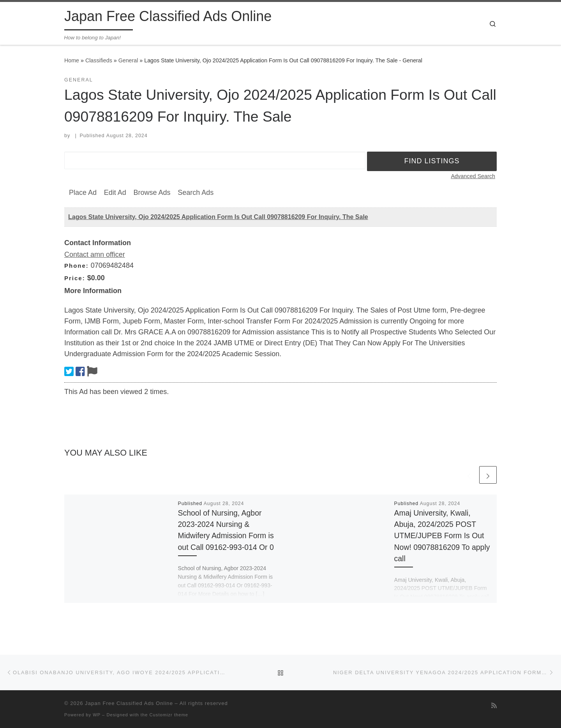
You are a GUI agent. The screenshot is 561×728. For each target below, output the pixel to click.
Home (72, 60)
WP (97, 715)
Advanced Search (473, 176)
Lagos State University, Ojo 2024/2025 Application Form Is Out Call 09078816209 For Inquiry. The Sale (218, 217)
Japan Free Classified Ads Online (129, 703)
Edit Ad (115, 193)
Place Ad (83, 193)
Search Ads (196, 193)
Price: (75, 278)
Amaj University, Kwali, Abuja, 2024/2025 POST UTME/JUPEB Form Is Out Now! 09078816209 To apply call (442, 536)
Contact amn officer (95, 254)
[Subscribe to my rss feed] (494, 706)
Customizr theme (169, 715)
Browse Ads (152, 193)
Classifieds (99, 60)
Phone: (77, 266)
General (128, 60)
